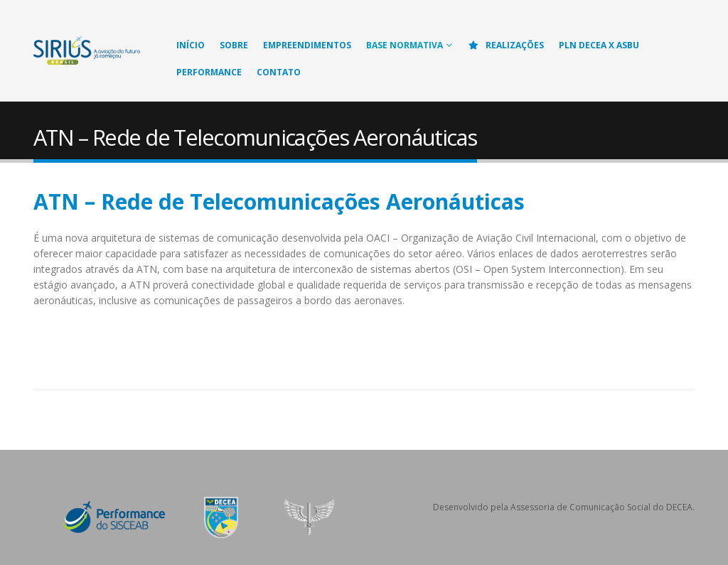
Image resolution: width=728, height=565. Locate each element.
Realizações (505, 45)
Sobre (234, 45)
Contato (279, 72)
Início (191, 45)
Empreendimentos (307, 45)
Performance (209, 72)
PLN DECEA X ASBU (599, 45)
